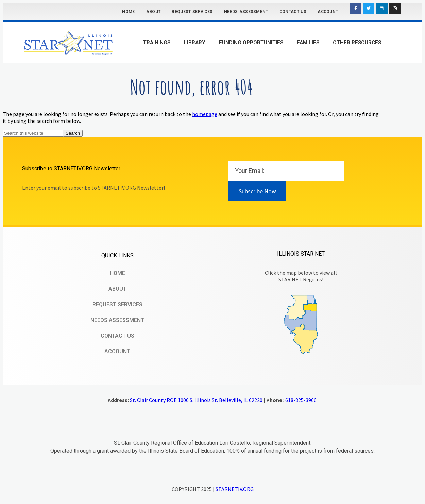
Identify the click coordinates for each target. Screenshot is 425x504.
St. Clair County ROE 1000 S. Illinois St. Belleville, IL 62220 (196, 400)
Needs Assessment (246, 12)
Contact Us (293, 12)
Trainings (157, 43)
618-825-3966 (301, 400)
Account (328, 12)
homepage (205, 114)
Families (308, 43)
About (154, 12)
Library (195, 43)
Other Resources (357, 43)
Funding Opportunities (251, 43)
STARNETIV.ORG (235, 489)
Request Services (192, 12)
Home (128, 12)
